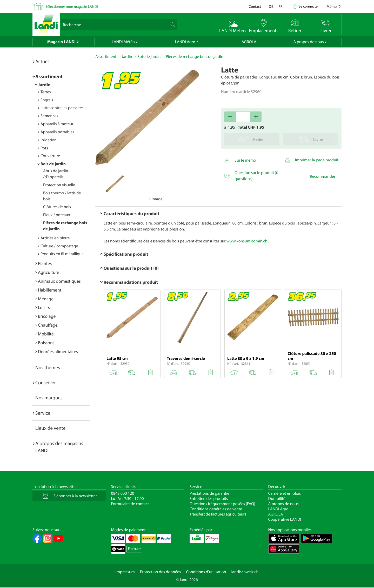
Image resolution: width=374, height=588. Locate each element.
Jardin (44, 85)
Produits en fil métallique (62, 254)
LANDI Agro (185, 42)
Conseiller (46, 382)
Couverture (50, 156)
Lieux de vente (50, 428)
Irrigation (49, 140)
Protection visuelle (59, 185)
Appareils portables (57, 132)
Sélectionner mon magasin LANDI (72, 6)
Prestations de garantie (209, 493)
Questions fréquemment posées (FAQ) (222, 504)
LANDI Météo (123, 42)
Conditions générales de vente (216, 509)
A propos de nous (308, 42)
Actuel (42, 61)
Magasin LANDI (61, 42)
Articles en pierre (55, 238)
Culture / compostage (59, 246)
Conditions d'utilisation (206, 572)
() (334, 6)
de (271, 6)
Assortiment (49, 76)
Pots (44, 148)
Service (43, 413)
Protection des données (161, 572)
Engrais (47, 100)
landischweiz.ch (245, 572)
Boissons (46, 343)
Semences (49, 116)
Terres (46, 92)
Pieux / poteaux (57, 215)
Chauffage (48, 325)
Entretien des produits (209, 499)
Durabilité (277, 499)
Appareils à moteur (57, 124)
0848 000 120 (123, 493)
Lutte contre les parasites (62, 108)
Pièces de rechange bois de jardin (194, 57)
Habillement (50, 290)
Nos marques (49, 398)
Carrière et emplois (285, 493)
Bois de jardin (53, 164)
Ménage (46, 299)
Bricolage (47, 316)
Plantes (45, 263)
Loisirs (44, 307)
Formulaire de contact (130, 504)
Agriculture (49, 272)
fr (281, 6)
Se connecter (309, 6)
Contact (255, 6)
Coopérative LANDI (285, 519)
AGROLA (249, 42)
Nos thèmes (48, 367)
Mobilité (46, 334)
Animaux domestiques (59, 281)
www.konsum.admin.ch (247, 241)
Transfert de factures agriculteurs (218, 514)
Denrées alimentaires (58, 351)
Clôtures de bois (57, 207)
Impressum (125, 572)
